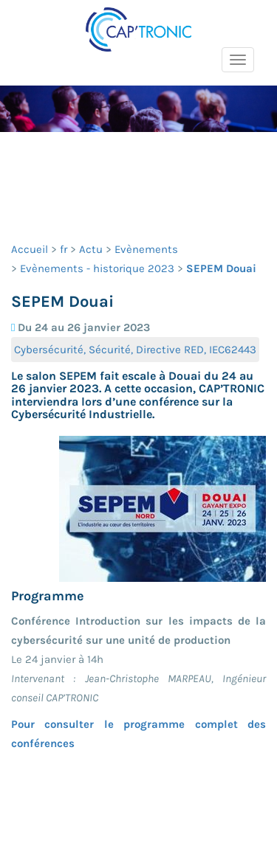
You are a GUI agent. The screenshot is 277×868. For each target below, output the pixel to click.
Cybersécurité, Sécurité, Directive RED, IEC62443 (135, 350)
